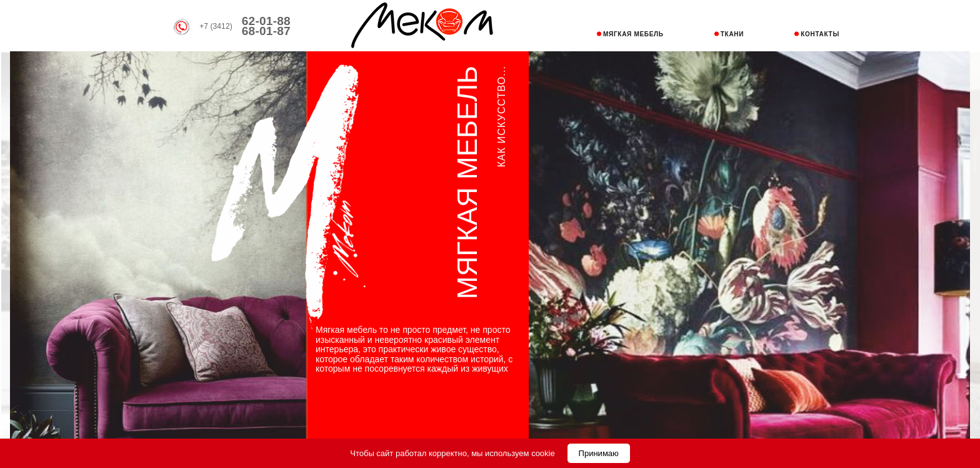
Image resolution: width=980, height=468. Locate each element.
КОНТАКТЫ (820, 34)
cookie (543, 453)
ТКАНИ (732, 34)
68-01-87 (266, 31)
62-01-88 (266, 21)
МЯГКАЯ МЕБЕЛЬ (633, 34)
